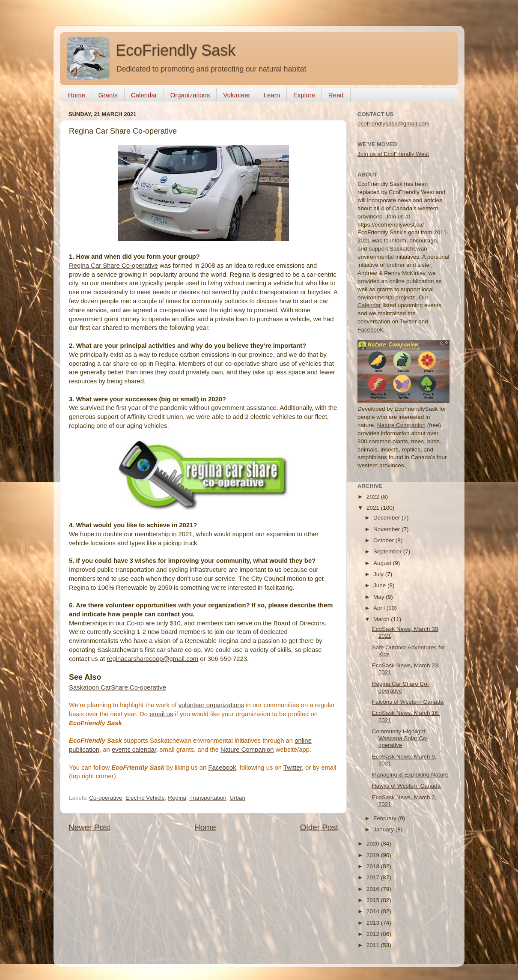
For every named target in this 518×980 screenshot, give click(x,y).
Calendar (144, 95)
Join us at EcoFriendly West (393, 154)
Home (77, 95)
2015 (374, 900)
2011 (374, 945)
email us (161, 714)
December (387, 518)
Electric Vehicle (145, 798)
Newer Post (89, 827)
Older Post (319, 827)
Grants (108, 95)
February (386, 818)
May (380, 597)
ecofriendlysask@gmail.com (393, 124)
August (383, 563)
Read (336, 95)
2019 (374, 855)
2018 (374, 866)
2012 (374, 934)
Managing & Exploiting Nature (410, 775)
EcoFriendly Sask (176, 50)
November (387, 529)
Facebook (222, 768)
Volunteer (237, 95)
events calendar (134, 750)
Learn (272, 95)
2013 (374, 923)
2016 (374, 889)
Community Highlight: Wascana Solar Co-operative (400, 738)
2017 (374, 877)
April (380, 608)
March (382, 619)
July (379, 574)
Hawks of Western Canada (406, 786)
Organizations (190, 95)
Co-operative (106, 798)
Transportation (208, 798)
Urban (237, 798)
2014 (374, 911)
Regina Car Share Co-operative (113, 266)
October (384, 540)
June (380, 585)
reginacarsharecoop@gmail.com (152, 659)
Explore (304, 95)
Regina (177, 798)
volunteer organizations (211, 705)
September (388, 551)
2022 (374, 497)
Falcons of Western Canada (408, 702)
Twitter (293, 768)
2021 (374, 508)
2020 (374, 844)
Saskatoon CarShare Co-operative (118, 687)
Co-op (135, 623)
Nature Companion (247, 750)
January (384, 829)
